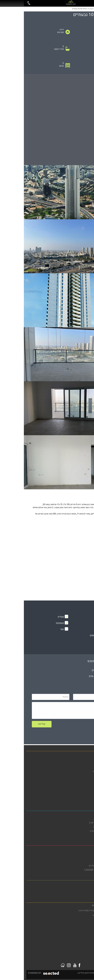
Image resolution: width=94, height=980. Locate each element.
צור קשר (88, 796)
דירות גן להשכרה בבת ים (81, 862)
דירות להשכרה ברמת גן (82, 888)
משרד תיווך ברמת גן (83, 884)
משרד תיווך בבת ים (83, 849)
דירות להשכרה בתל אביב (81, 818)
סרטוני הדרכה (85, 800)
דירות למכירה (86, 759)
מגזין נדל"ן (87, 767)
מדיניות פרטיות (85, 788)
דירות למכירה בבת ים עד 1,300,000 (76, 870)
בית (90, 755)
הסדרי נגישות (85, 784)
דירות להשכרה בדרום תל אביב (78, 823)
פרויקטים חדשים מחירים (80, 771)
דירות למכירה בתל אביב (81, 835)
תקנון (89, 792)
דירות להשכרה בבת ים (82, 853)
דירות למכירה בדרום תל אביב (79, 831)
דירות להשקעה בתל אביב (80, 827)
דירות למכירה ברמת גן (82, 892)
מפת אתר (88, 780)
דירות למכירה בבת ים (82, 857)
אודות (89, 775)
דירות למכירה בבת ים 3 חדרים (78, 866)
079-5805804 (72, 676)
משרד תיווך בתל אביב (82, 814)
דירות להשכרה (85, 763)
